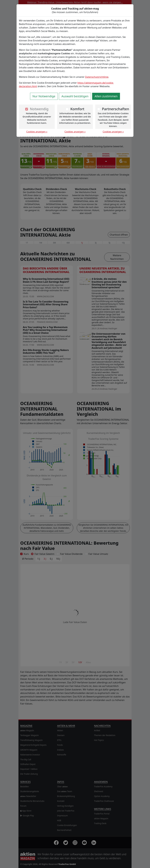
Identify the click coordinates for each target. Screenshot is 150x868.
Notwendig (39, 109)
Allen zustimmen (106, 96)
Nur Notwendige (44, 96)
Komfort (77, 109)
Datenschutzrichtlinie (97, 77)
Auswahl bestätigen (75, 96)
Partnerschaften (116, 109)
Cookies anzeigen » (37, 132)
